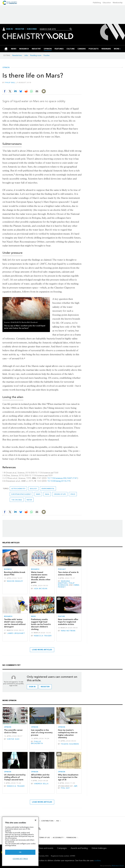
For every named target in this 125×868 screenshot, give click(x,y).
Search (71, 29)
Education (107, 3)
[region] (20, 841)
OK (20, 852)
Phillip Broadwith (37, 742)
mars (38, 494)
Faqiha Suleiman (70, 744)
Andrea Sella (41, 784)
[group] (117, 49)
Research (35, 569)
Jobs (26, 55)
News (33, 616)
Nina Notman (68, 631)
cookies (97, 860)
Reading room (36, 55)
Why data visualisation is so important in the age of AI (68, 777)
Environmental (48, 489)
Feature (61, 616)
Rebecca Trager (43, 636)
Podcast (62, 569)
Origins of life (60, 494)
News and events (46, 848)
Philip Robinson (66, 584)
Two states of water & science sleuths (68, 573)
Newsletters (17, 55)
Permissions (71, 838)
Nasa (47, 494)
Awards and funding (79, 848)
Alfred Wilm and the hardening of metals (40, 776)
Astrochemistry (18, 489)
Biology (33, 489)
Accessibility (58, 838)
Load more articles (42, 650)
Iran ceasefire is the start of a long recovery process (42, 733)
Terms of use (44, 838)
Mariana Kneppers (64, 582)
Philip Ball (10, 83)
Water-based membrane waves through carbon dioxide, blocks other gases (41, 577)
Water (29, 500)
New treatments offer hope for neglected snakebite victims (68, 622)
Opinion (6, 68)
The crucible (17, 500)
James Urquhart (16, 633)
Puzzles (47, 55)
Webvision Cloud (118, 866)
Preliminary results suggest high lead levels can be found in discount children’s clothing (41, 624)
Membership (118, 3)
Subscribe (32, 29)
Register (20, 29)
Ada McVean (41, 589)
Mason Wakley (15, 581)
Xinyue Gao (13, 739)
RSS (58, 821)
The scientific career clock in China (13, 731)
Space (73, 494)
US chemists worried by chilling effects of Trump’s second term (15, 777)
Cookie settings (20, 859)
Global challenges (99, 848)
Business (8, 569)
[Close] (36, 820)
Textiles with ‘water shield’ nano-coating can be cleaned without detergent (15, 623)
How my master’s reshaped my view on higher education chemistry (68, 734)
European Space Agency (21, 494)
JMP (75, 786)
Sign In (9, 29)
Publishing (97, 3)
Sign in (32, 687)
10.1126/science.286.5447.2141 (62, 478)
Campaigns (62, 848)
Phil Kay (65, 788)
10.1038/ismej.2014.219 (59, 481)
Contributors (47, 821)
